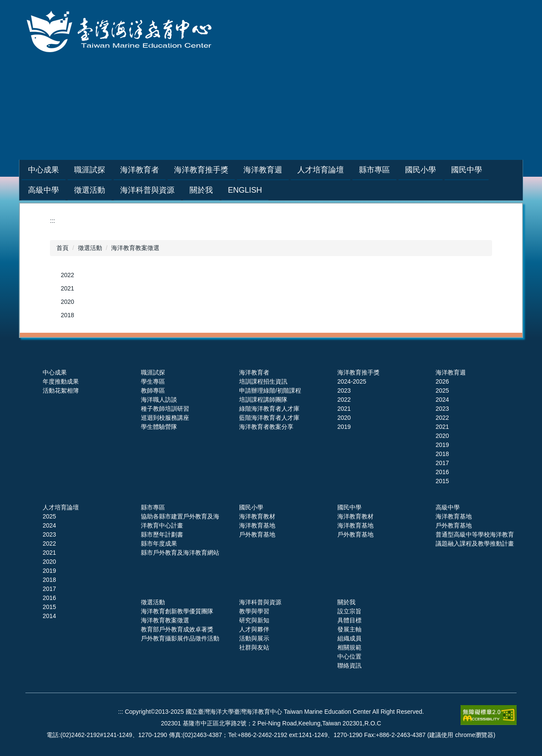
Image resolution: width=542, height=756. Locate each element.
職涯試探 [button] (111, 170)
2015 (442, 481)
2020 (67, 302)
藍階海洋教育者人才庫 (269, 418)
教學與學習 (254, 611)
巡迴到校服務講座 (165, 418)
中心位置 (349, 656)
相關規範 (349, 647)
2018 (67, 315)
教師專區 (153, 390)
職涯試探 (153, 372)
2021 (67, 288)
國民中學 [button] (488, 170)
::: (31, 170)
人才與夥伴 (254, 629)
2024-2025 (352, 381)
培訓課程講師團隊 (263, 400)
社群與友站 (254, 647)
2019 (344, 427)
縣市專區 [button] (396, 170)
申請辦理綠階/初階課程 (270, 390)
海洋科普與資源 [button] (147, 190)
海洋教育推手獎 (358, 372)
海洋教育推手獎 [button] (223, 170)
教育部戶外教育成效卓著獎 (177, 629)
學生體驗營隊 (159, 427)
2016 (442, 472)
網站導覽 (383, 123)
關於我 (346, 602)
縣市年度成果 (159, 544)
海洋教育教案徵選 (135, 248)
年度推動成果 (61, 381)
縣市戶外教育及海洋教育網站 (180, 553)
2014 (49, 616)
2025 (442, 390)
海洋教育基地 (257, 525)
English (245, 190)
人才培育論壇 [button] (342, 170)
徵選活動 (90, 248)
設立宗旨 (349, 611)
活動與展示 (254, 638)
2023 (344, 390)
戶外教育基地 (257, 534)
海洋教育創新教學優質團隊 (177, 611)
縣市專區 (153, 507)
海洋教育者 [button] (161, 170)
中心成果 (55, 372)
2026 (442, 381)
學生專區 (153, 381)
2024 (442, 400)
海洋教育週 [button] (284, 170)
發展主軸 (349, 629)
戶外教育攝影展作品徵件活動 (180, 638)
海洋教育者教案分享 (266, 427)
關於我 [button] (201, 190)
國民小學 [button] (442, 170)
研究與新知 (254, 620)
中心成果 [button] (65, 170)
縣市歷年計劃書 (162, 534)
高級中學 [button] (44, 190)
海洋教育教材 (257, 516)
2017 (442, 463)
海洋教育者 (254, 372)
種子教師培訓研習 (165, 409)
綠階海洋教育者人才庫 (269, 409)
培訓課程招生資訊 (263, 381)
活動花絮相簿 (61, 390)
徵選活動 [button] (90, 190)
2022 (67, 275)
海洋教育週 (451, 372)
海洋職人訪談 (159, 400)
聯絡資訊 (349, 665)
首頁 (62, 248)
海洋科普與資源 (260, 602)
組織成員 (349, 638)
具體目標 (349, 620)
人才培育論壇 (61, 507)
